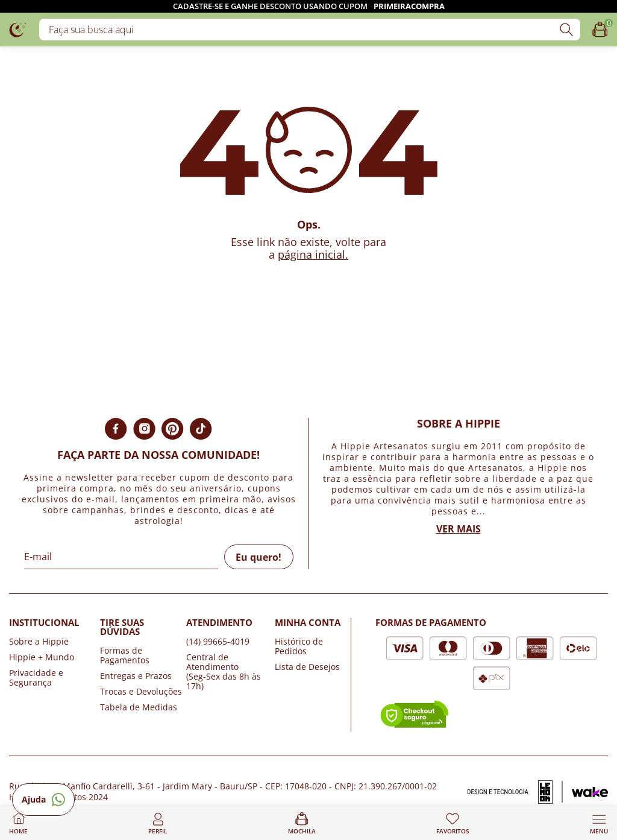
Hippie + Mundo (42, 657)
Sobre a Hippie (39, 641)
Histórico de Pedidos (299, 646)
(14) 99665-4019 (218, 641)
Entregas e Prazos (136, 676)
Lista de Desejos (307, 667)
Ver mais (459, 529)
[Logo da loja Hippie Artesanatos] (18, 29)
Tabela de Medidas (139, 707)
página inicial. (313, 254)
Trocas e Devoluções (141, 691)
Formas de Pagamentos (125, 655)
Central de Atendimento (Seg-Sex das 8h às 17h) (224, 671)
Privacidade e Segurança (36, 677)
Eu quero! (258, 557)
